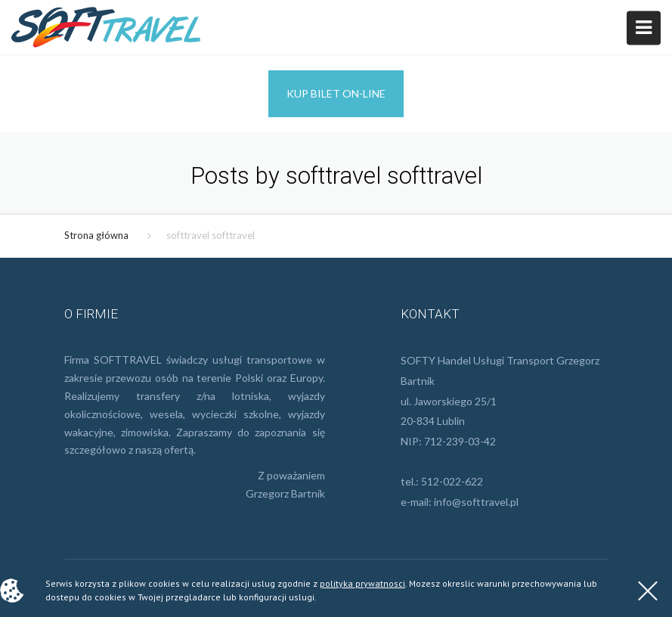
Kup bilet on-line (336, 93)
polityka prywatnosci (362, 583)
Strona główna (96, 235)
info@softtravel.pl (476, 502)
